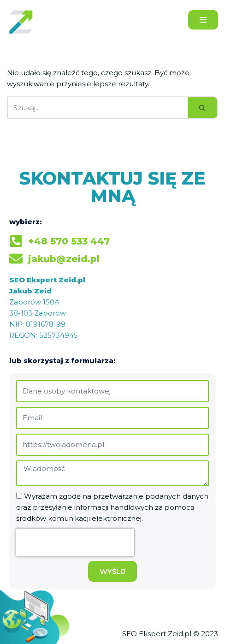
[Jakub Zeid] (23, 22)
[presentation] (75, 543)
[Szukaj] (97, 108)
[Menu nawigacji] (203, 20)
